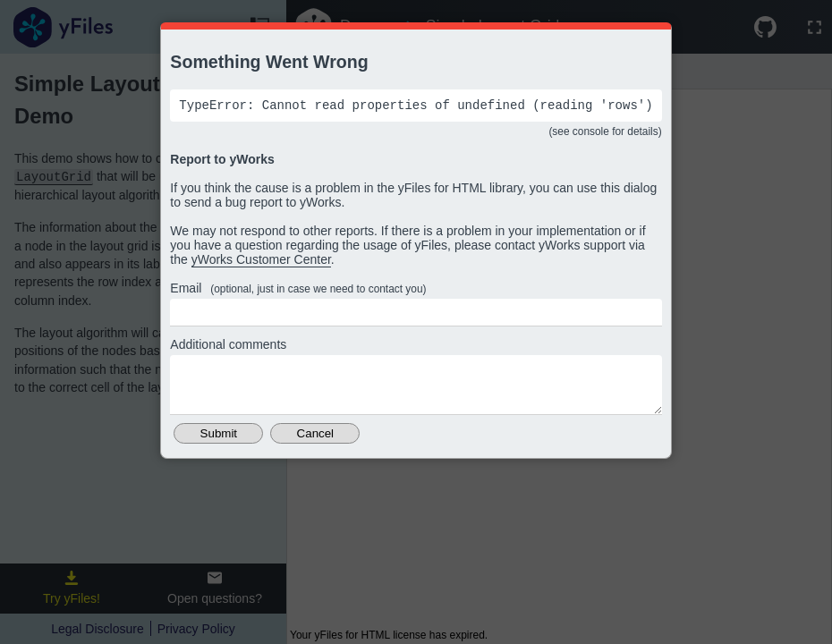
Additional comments (228, 347)
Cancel (316, 447)
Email (298, 291)
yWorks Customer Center (261, 262)
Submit (219, 447)
